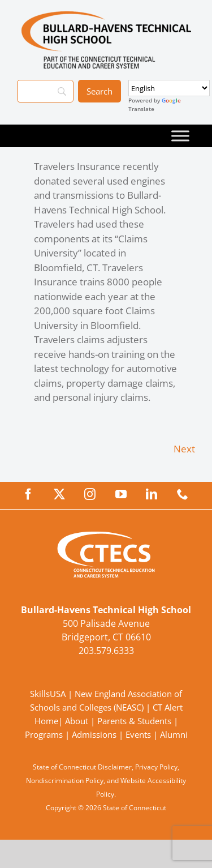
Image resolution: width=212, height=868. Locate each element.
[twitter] (59, 494)
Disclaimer (115, 767)
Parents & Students (134, 721)
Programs (44, 734)
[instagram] (90, 494)
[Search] (45, 91)
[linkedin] (152, 494)
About (77, 721)
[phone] (183, 494)
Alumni (174, 734)
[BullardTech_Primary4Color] (106, 16)
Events (138, 734)
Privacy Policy (156, 767)
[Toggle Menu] (180, 136)
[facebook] (28, 494)
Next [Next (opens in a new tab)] (184, 449)
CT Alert (168, 707)
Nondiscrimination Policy (65, 781)
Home (46, 721)
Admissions (94, 734)
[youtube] (121, 494)
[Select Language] (169, 88)
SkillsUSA (49, 694)
